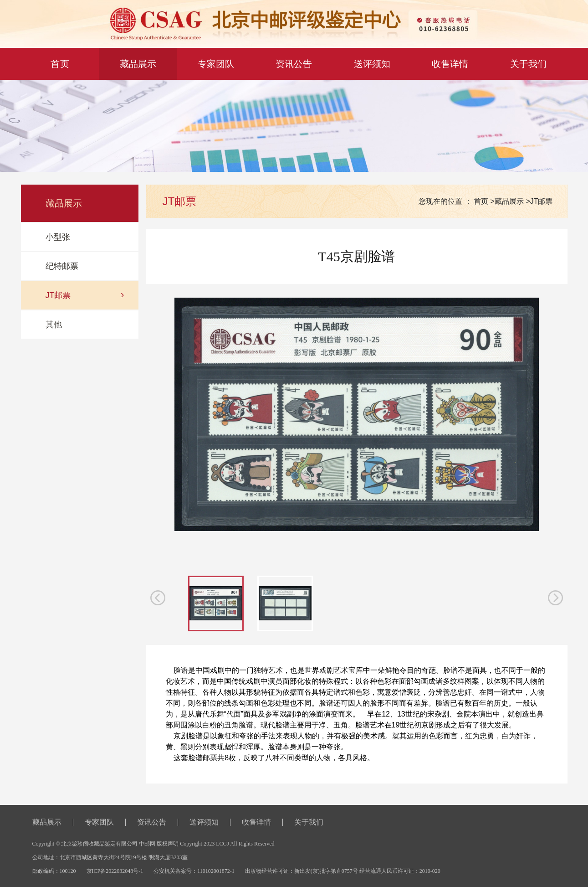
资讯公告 (294, 64)
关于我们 (528, 64)
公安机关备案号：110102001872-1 (194, 871)
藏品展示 (138, 64)
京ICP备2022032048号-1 (115, 871)
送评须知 (372, 64)
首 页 (60, 64)
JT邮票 (542, 201)
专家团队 (216, 64)
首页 (481, 201)
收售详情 (450, 64)
